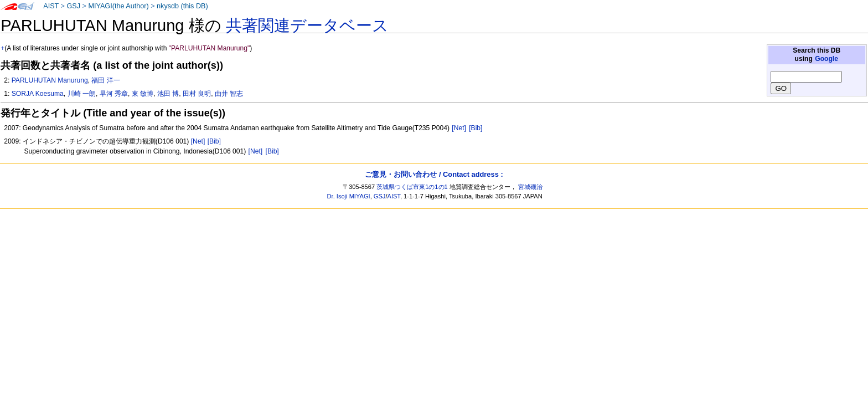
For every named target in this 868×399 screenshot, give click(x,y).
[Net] (459, 128)
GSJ (73, 6)
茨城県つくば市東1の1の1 (412, 187)
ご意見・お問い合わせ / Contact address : (434, 174)
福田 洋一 (105, 80)
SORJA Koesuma (38, 94)
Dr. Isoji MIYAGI (349, 196)
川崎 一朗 (82, 94)
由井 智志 (229, 94)
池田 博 (168, 94)
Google (826, 59)
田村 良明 (197, 94)
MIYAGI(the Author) (118, 6)
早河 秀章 (114, 94)
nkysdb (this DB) (182, 6)
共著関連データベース (307, 25)
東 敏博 (143, 94)
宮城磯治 (530, 187)
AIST (51, 6)
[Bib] (476, 128)
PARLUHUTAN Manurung (50, 80)
